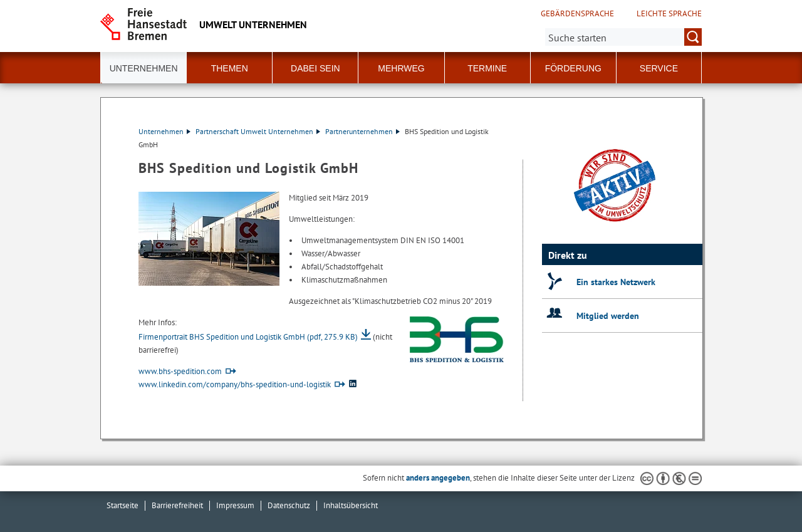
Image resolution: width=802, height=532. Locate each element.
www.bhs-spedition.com (180, 371)
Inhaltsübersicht (351, 505)
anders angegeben (438, 478)
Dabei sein (315, 68)
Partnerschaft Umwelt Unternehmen (258, 131)
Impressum (235, 505)
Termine (487, 68)
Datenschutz (289, 505)
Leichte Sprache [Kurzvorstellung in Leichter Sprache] (669, 14)
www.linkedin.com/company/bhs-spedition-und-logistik (235, 384)
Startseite (122, 505)
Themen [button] (230, 68)
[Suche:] (623, 37)
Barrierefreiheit (177, 505)
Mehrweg (401, 68)
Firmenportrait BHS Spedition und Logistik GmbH (248, 337)
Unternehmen (164, 131)
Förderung (573, 68)
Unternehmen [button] (144, 68)
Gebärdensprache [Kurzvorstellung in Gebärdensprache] (577, 14)
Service (659, 68)
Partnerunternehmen (362, 131)
